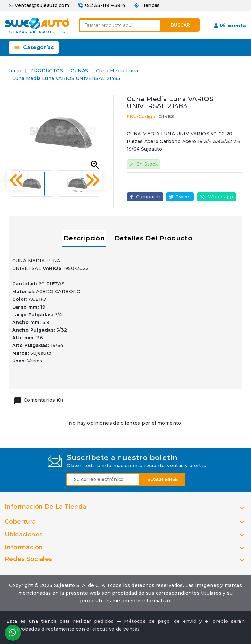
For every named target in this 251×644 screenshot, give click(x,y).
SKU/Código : (142, 117)
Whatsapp (221, 197)
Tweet (183, 197)
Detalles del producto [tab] (153, 238)
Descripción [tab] (84, 238)
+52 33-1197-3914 (105, 5)
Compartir (148, 197)
